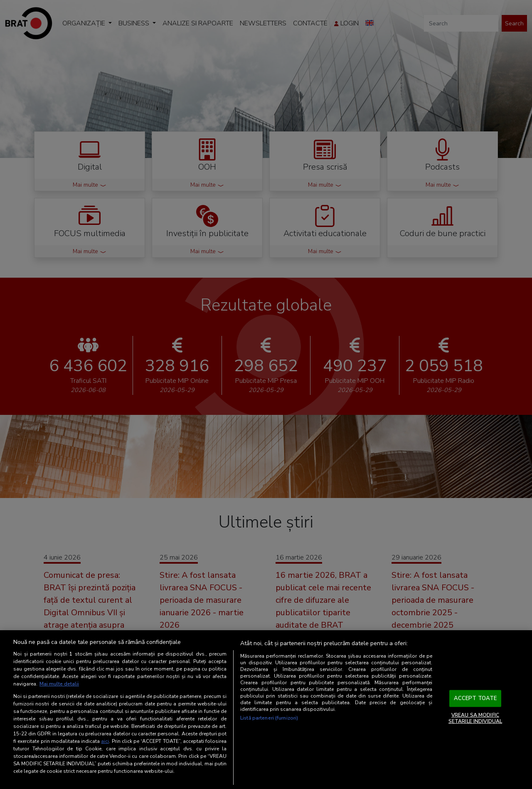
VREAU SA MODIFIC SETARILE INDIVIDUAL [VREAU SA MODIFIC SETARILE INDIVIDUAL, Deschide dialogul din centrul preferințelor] (475, 718)
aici (105, 741)
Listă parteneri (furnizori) (269, 718)
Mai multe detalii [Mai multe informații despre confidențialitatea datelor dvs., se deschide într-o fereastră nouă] (59, 684)
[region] (266, 710)
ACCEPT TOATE (475, 698)
